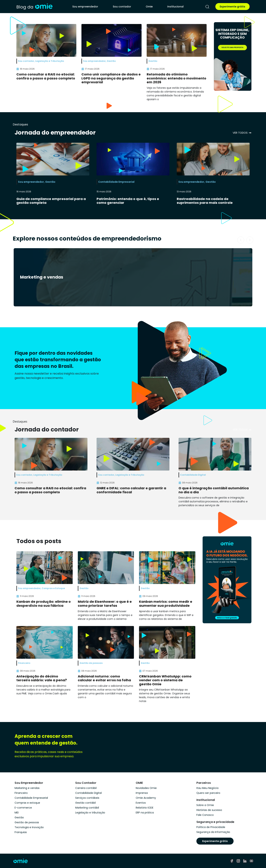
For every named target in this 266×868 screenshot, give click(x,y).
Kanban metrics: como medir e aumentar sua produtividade (166, 604)
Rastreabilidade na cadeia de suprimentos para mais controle (205, 201)
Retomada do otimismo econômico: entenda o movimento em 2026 (176, 78)
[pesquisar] (207, 7)
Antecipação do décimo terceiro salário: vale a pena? (42, 678)
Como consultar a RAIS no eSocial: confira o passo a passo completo (46, 76)
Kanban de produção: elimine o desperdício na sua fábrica (44, 604)
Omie (149, 7)
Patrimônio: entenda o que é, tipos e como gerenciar (128, 201)
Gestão (50, 182)
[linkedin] (245, 861)
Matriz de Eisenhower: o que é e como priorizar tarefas (105, 604)
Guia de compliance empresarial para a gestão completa (51, 201)
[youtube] (251, 861)
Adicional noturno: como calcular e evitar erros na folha (104, 678)
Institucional (175, 7)
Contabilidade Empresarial (116, 182)
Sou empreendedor (85, 7)
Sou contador (122, 7)
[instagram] (238, 861)
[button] (241, 240)
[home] (34, 7)
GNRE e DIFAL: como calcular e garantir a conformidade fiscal (131, 490)
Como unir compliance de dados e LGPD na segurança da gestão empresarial (111, 78)
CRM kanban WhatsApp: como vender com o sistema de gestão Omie (165, 680)
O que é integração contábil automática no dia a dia (214, 490)
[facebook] (232, 861)
